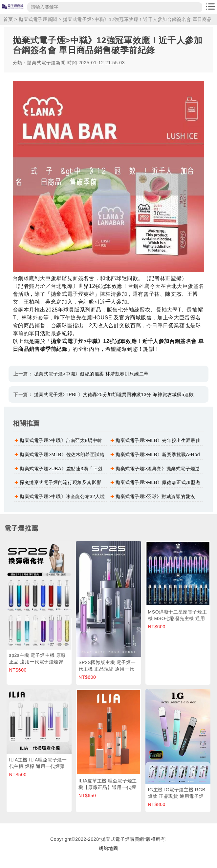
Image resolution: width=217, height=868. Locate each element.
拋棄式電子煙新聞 (38, 19)
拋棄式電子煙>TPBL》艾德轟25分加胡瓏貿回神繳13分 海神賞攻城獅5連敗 (114, 394)
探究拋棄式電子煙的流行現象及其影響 (60, 482)
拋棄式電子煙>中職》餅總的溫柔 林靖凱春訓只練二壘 (91, 374)
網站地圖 (108, 848)
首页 (8, 19)
